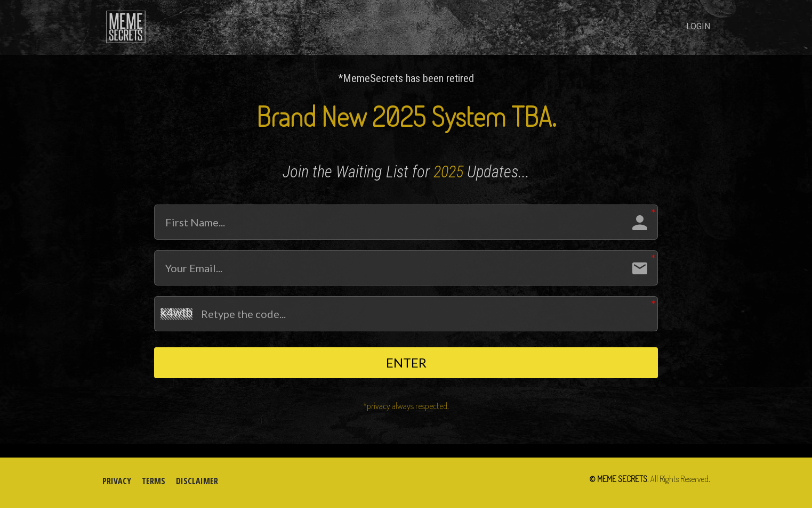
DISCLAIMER (197, 487)
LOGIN (698, 26)
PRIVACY (117, 487)
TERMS (154, 487)
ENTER (406, 365)
